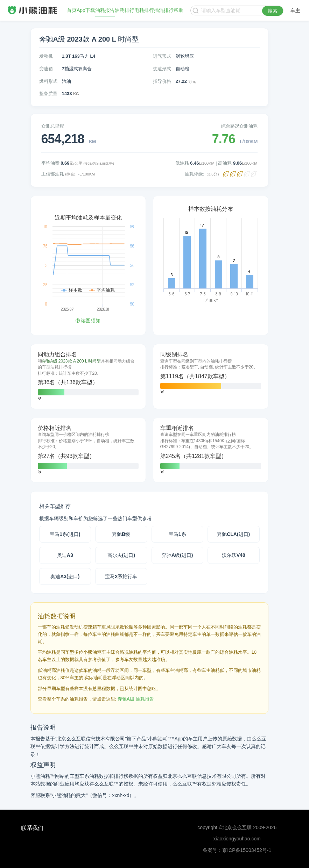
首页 (72, 10)
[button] (40, 398)
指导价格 (162, 81)
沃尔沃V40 (234, 555)
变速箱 (46, 69)
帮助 (178, 10)
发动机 (46, 56)
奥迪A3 (65, 555)
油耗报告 (105, 10)
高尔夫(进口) (121, 555)
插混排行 (164, 10)
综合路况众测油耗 (239, 126)
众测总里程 (53, 126)
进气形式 (162, 56)
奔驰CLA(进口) (233, 534)
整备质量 (48, 94)
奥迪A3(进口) (65, 576)
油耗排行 (125, 10)
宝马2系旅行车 (121, 576)
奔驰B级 (121, 534)
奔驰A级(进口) (177, 555)
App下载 (86, 10)
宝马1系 (177, 534)
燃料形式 (48, 81)
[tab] (88, 376)
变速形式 (162, 69)
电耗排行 (144, 10)
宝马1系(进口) (65, 534)
